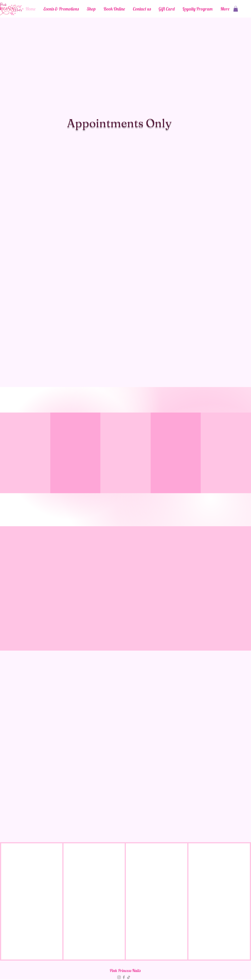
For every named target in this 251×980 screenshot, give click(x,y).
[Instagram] (119, 977)
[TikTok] (129, 977)
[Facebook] (124, 977)
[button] (236, 9)
